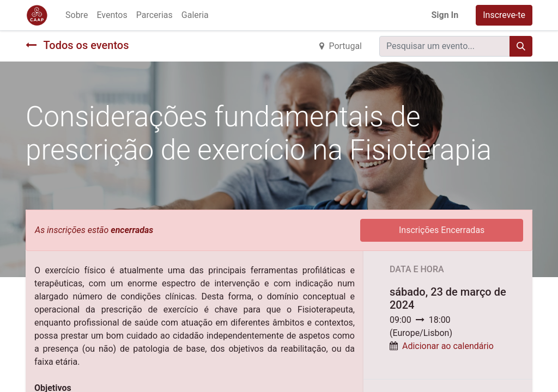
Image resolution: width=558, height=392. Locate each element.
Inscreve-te (504, 15)
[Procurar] (521, 46)
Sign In (445, 15)
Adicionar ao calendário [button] (448, 346)
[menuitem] (77, 15)
